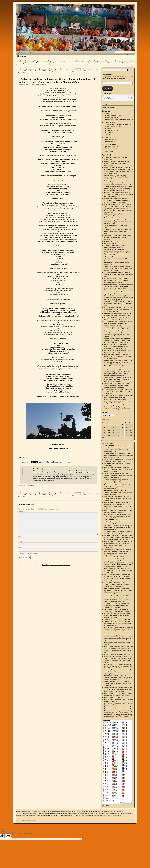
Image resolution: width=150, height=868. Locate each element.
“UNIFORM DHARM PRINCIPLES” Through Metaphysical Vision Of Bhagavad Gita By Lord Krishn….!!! (117, 584)
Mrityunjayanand (41, 85)
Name (20, 536)
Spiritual (108, 132)
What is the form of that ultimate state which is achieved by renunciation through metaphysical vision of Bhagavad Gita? (117, 356)
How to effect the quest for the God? (114, 249)
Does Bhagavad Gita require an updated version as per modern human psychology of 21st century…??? (118, 237)
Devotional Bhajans (111, 146)
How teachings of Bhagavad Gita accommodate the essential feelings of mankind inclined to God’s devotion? (117, 615)
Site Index (34, 53)
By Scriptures (107, 123)
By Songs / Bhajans (109, 144)
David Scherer (108, 454)
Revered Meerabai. (111, 118)
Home (26, 53)
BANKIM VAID (108, 588)
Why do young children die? (112, 243)
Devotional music (110, 148)
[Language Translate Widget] (124, 52)
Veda (107, 134)
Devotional (108, 128)
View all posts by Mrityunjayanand (44, 481)
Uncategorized (108, 151)
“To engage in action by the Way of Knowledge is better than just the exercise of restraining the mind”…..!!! (118, 666)
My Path (20, 53)
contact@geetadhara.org (109, 107)
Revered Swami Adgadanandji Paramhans (118, 119)
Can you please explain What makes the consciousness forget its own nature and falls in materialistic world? (117, 222)
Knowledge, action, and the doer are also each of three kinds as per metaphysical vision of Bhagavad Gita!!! (118, 304)
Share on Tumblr (52, 462)
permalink (31, 485)
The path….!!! (119, 697)
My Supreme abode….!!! (111, 241)
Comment (21, 512)
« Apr (103, 438)
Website (20, 547)
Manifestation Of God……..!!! (112, 218)
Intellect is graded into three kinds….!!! (122, 654)
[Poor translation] (8, 836)
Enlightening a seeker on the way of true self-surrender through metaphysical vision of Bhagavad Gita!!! (118, 274)
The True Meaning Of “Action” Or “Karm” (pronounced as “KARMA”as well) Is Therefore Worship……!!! (117, 177)
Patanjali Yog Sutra (111, 130)
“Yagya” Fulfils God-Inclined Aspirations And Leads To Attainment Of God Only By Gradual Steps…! (118, 571)
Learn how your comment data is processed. (56, 565)
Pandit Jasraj (109, 141)
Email (20, 542)
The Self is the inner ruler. (123, 619)
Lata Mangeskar (110, 139)
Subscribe (107, 88)
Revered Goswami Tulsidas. (113, 116)
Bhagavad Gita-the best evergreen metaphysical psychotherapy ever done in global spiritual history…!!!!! (118, 232)
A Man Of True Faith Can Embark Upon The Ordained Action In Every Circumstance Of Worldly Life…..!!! (116, 606)
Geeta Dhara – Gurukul (29, 820)
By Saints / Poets (109, 114)
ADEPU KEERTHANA (110, 446)
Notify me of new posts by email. (29, 553)
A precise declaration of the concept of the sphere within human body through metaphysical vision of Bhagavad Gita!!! (118, 391)
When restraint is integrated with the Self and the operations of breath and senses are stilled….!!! (117, 487)
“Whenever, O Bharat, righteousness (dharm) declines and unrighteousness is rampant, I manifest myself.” (117, 163)
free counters (106, 805)
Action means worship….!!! (123, 707)
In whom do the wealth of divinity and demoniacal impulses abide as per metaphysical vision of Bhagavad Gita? (118, 335)
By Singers (107, 137)
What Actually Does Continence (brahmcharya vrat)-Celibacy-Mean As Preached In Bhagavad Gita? (118, 493)
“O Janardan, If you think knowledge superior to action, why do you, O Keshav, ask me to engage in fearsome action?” (118, 559)
